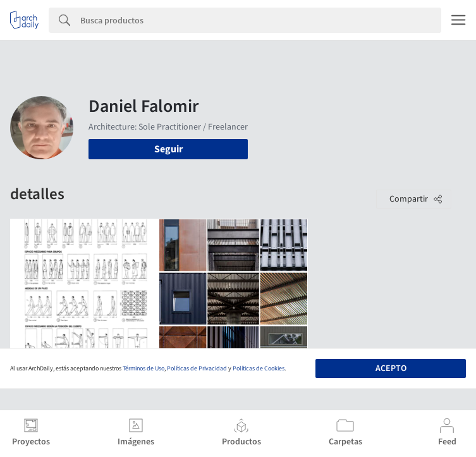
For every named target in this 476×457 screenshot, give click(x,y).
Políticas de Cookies (259, 369)
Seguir (168, 149)
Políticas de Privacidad (197, 369)
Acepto (391, 369)
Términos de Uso (143, 369)
